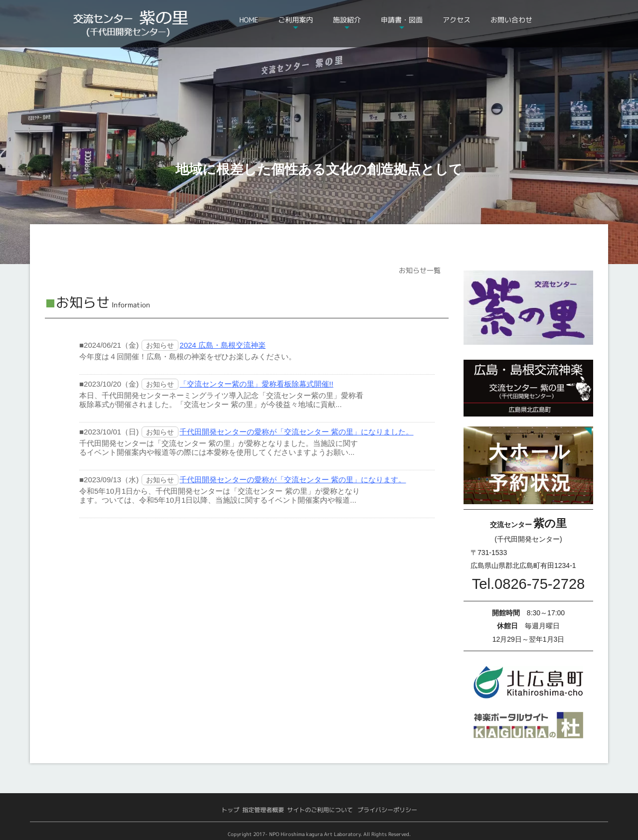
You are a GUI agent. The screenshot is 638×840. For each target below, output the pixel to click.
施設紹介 (347, 20)
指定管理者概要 (263, 810)
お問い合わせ (511, 20)
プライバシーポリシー (387, 810)
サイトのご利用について (320, 810)
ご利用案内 (296, 20)
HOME (249, 20)
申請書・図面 (402, 20)
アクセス (457, 20)
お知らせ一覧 (420, 270)
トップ (230, 810)
